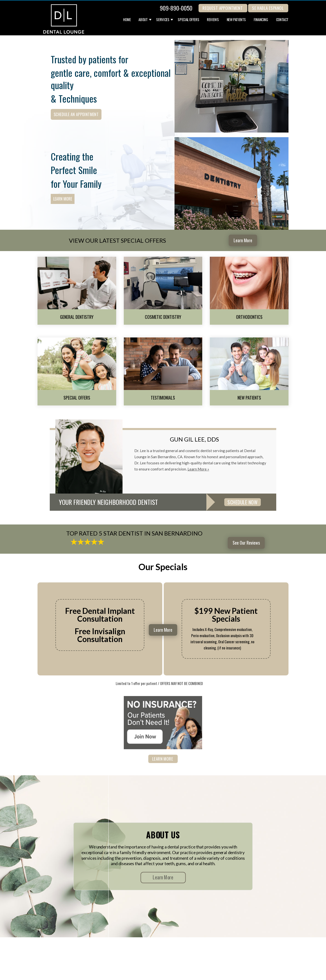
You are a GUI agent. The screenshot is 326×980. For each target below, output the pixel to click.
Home (127, 20)
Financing (261, 20)
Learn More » (198, 469)
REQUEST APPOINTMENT (223, 8)
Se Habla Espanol (268, 8)
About (143, 20)
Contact (282, 20)
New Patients (236, 20)
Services (163, 20)
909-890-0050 (176, 8)
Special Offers (188, 20)
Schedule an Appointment (76, 114)
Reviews (213, 20)
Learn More (63, 199)
